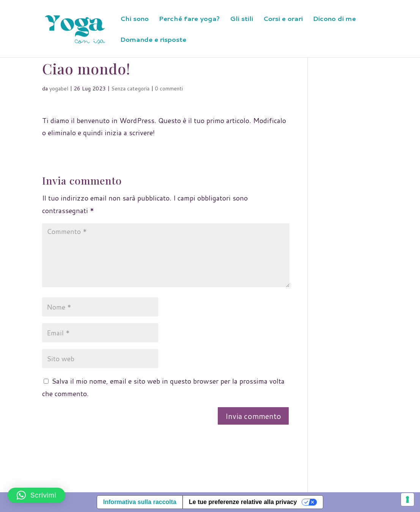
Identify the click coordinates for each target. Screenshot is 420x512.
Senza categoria (130, 88)
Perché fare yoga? (189, 19)
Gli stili (241, 19)
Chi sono (134, 19)
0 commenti (169, 88)
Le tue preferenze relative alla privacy (243, 502)
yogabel (59, 88)
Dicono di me (334, 19)
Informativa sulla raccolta (140, 502)
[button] (36, 495)
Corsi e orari (283, 19)
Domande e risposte (153, 40)
